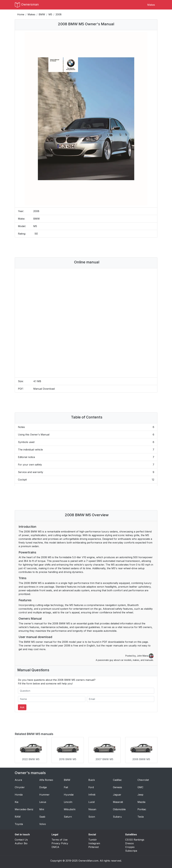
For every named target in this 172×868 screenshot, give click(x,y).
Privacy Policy (60, 843)
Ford (91, 787)
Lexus (43, 802)
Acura (18, 780)
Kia (16, 802)
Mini (42, 809)
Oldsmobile (119, 809)
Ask (22, 707)
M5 (50, 14)
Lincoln (68, 802)
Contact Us (21, 840)
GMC (140, 787)
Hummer (44, 795)
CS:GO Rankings (135, 840)
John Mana (145, 656)
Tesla (141, 817)
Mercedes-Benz (24, 809)
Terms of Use (60, 840)
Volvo (43, 824)
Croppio (130, 847)
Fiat (66, 787)
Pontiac (142, 809)
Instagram (94, 843)
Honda (19, 795)
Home (21, 14)
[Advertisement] (86, 247)
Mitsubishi (70, 809)
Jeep (140, 795)
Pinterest (94, 847)
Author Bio (21, 843)
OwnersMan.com (88, 861)
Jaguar (117, 795)
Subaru (117, 817)
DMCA (55, 847)
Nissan (92, 809)
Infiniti (92, 795)
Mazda (141, 802)
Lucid (91, 802)
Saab (42, 817)
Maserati (118, 802)
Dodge (43, 787)
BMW (42, 14)
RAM (18, 817)
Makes (151, 5)
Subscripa (131, 851)
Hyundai (69, 795)
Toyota (19, 824)
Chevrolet (143, 780)
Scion (92, 817)
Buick (92, 780)
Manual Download (44, 389)
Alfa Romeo (46, 780)
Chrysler (20, 787)
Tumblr (93, 840)
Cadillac (117, 780)
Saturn (68, 817)
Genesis (117, 787)
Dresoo (129, 843)
